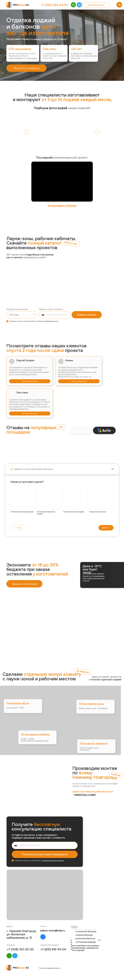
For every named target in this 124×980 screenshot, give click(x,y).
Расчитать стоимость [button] (26, 68)
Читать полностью (30, 381)
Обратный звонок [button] (96, 5)
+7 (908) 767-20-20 (20, 949)
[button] (85, 794)
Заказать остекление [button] (24, 584)
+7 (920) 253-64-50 (54, 5)
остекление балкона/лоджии (86, 933)
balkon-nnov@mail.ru (53, 930)
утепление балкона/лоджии (85, 940)
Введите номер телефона (51, 309)
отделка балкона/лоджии (84, 937)
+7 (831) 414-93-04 (53, 949)
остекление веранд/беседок (86, 944)
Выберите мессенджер (17, 309)
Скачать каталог (87, 315)
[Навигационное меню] (119, 5)
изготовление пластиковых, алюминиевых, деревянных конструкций (86, 948)
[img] (79, 5)
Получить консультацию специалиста (45, 854)
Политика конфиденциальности (50, 968)
